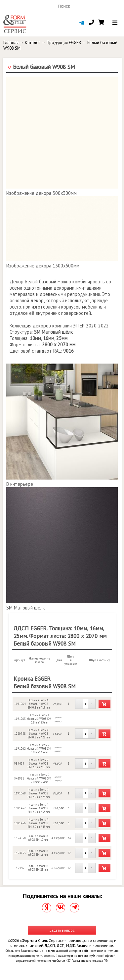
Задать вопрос (62, 930)
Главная (11, 43)
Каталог (33, 43)
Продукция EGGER (64, 43)
